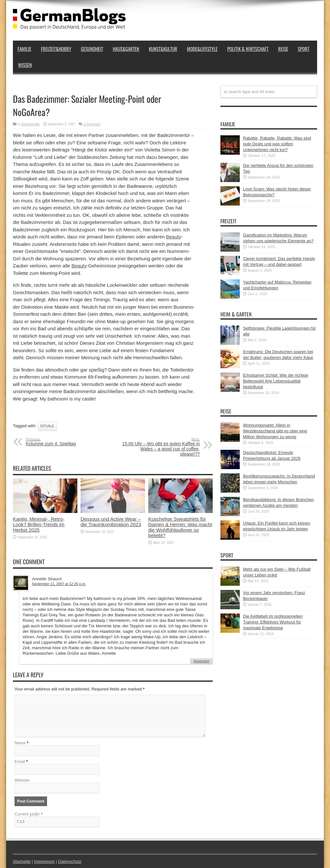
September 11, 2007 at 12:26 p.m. (59, 584)
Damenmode (30, 124)
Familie (24, 49)
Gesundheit (92, 49)
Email (20, 762)
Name (20, 743)
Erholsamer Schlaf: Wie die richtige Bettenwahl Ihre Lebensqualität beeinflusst (276, 381)
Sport (304, 49)
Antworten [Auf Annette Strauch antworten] (201, 661)
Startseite (22, 861)
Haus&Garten (126, 49)
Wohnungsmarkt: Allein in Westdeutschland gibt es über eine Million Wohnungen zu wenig (275, 431)
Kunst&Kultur (163, 49)
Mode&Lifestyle (202, 49)
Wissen (25, 65)
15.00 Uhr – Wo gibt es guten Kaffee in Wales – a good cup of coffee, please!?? (160, 447)
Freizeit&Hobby (56, 49)
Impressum (44, 861)
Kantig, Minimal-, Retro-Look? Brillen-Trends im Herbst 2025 (39, 524)
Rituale (47, 426)
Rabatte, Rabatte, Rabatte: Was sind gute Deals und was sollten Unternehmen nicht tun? (277, 144)
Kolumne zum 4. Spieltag (65, 442)
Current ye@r (29, 814)
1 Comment (92, 124)
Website (22, 780)
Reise (283, 49)
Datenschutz (70, 861)
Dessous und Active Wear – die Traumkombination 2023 (111, 522)
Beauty (174, 237)
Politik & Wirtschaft (248, 49)
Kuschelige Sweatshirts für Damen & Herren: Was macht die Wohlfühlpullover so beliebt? (180, 527)
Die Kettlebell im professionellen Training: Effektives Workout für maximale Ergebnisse (273, 622)
